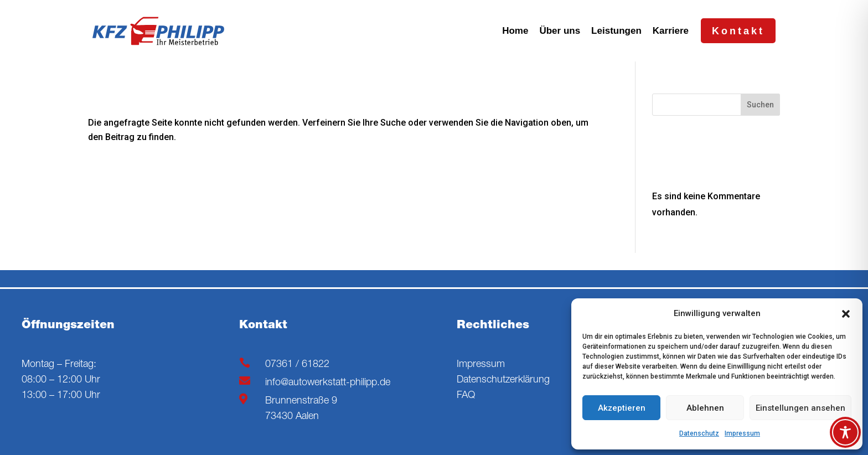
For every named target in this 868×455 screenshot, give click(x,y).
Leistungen (616, 31)
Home (515, 31)
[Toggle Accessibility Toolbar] (845, 432)
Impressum (742, 433)
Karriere (671, 31)
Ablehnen (705, 408)
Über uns (560, 31)
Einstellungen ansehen (800, 408)
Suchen (760, 105)
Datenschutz (699, 433)
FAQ (466, 396)
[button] (846, 314)
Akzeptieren (622, 408)
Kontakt (738, 31)
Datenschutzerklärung (503, 380)
